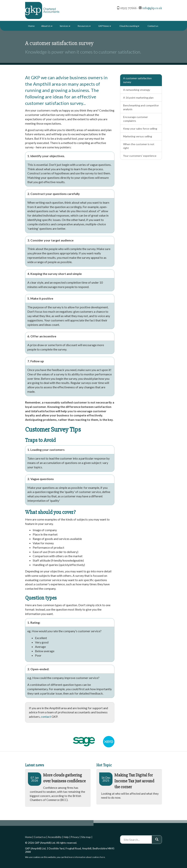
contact (46, 716)
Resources (84, 26)
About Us (47, 26)
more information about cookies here (87, 857)
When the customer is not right (139, 146)
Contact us (153, 26)
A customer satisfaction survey (137, 80)
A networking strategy (137, 90)
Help (66, 837)
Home (31, 26)
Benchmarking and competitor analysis (141, 107)
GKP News (105, 26)
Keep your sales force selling (140, 129)
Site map (86, 837)
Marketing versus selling (138, 136)
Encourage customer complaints (135, 119)
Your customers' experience (140, 156)
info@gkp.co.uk (152, 8)
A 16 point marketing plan (138, 98)
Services (65, 26)
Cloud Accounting (129, 26)
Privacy (75, 837)
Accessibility (55, 837)
